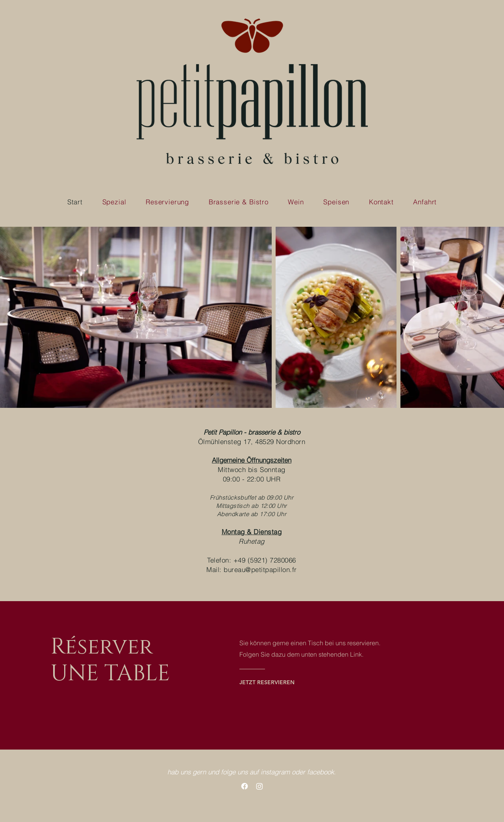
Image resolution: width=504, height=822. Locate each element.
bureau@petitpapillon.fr (260, 569)
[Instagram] (259, 786)
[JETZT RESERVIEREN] (271, 682)
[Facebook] (245, 786)
